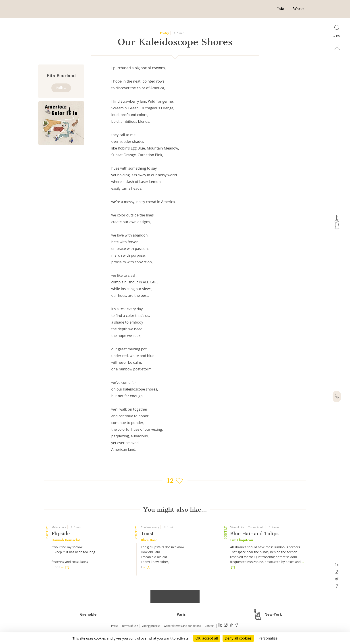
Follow (61, 88)
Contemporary (150, 527)
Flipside (61, 533)
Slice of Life (237, 527)
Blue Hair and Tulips (254, 533)
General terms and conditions (182, 626)
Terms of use (130, 626)
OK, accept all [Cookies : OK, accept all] (207, 638)
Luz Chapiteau (242, 540)
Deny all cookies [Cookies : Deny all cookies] (238, 638)
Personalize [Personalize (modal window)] (268, 638)
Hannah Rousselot (66, 540)
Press (115, 626)
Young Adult (256, 527)
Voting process (151, 626)
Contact (209, 626)
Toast (147, 533)
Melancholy (59, 527)
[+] (67, 567)
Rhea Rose (149, 540)
